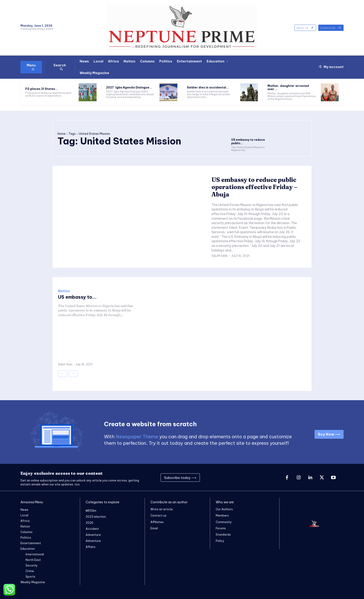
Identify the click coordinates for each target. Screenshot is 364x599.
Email (154, 528)
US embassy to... (77, 297)
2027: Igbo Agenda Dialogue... (129, 87)
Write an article (162, 509)
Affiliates (157, 522)
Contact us (158, 516)
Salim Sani (219, 256)
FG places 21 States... (42, 89)
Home (61, 134)
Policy (220, 541)
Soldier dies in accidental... (208, 87)
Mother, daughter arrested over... (288, 87)
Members (222, 516)
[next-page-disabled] (73, 374)
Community (224, 522)
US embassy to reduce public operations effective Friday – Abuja (254, 187)
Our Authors (224, 509)
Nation (64, 291)
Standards (223, 535)
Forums (221, 528)
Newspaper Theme (137, 437)
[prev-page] (63, 374)
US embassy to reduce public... (248, 141)
